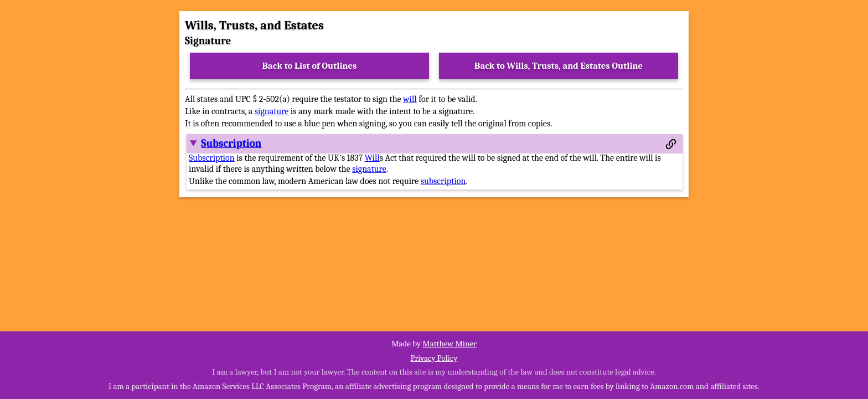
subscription (443, 181)
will (410, 99)
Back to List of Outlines (310, 66)
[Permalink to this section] (671, 144)
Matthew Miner (449, 344)
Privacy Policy (434, 358)
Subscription (231, 144)
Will (372, 158)
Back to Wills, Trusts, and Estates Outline (559, 66)
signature (272, 111)
